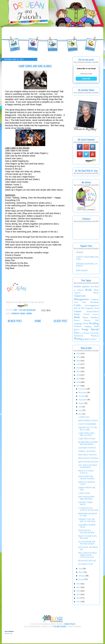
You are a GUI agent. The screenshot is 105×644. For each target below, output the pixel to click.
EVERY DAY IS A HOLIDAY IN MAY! (86, 532)
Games (78, 312)
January (82, 580)
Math (77, 318)
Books (89, 290)
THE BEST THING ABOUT (86, 504)
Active (77, 287)
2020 (79, 376)
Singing (23, 313)
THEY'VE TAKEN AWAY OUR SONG (87, 259)
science (94, 339)
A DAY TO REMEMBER (87, 425)
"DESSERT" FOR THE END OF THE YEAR (87, 521)
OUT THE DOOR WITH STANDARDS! (88, 467)
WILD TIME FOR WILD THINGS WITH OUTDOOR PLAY (88, 556)
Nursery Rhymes (82, 321)
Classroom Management (81, 298)
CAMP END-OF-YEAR (87, 439)
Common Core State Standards (86, 301)
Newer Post (15, 321)
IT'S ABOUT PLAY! (86, 565)
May (80, 414)
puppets (87, 339)
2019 (79, 379)
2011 (79, 602)
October (82, 397)
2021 (79, 372)
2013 (79, 595)
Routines (78, 327)
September (83, 400)
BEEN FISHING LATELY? (88, 421)
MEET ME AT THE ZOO (88, 455)
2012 (79, 599)
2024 (79, 361)
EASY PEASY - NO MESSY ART (88, 549)
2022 (79, 368)
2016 (79, 584)
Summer (29, 313)
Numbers (95, 318)
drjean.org (8, 634)
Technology (94, 333)
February (82, 576)
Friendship (15, 313)
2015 (79, 588)
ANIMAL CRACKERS (87, 452)
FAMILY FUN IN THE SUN (87, 489)
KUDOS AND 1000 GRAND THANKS (86, 478)
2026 (79, 354)
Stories (87, 333)
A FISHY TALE (84, 418)
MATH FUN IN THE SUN (88, 462)
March (81, 573)
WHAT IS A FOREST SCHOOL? (86, 472)
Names (85, 318)
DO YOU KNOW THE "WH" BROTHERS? (87, 543)
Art (92, 287)
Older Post (61, 321)
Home (38, 321)
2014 (79, 591)
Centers (77, 293)
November (83, 393)
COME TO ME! (84, 494)
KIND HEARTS (82, 271)
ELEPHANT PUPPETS (87, 448)
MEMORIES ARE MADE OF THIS (88, 515)
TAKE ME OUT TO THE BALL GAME (88, 429)
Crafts (77, 306)
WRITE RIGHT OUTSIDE (88, 459)
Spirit (82, 334)
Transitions (79, 336)
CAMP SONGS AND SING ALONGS (86, 435)
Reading (94, 324)
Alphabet (86, 287)
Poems (86, 324)
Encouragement (92, 306)
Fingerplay (89, 309)
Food (96, 309)
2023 (79, 365)
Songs (85, 330)
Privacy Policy (70, 625)
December (83, 389)
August (81, 404)
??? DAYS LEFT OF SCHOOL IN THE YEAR (88, 510)
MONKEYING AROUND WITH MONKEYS (88, 444)
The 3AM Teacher (59, 627)
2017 (79, 386)
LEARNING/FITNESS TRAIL (87, 527)
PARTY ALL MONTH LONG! (87, 484)
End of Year (79, 309)
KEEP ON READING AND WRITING (86, 498)
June (81, 411)
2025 (79, 358)
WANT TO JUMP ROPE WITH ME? (87, 538)
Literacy (96, 315)
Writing (78, 339)
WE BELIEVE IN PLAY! (87, 561)
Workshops (95, 336)
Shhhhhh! (80, 253)
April (81, 569)
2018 (79, 383)
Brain (96, 290)
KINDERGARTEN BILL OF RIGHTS (87, 265)
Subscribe (86, 79)
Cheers (96, 293)
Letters (86, 315)
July (80, 407)
